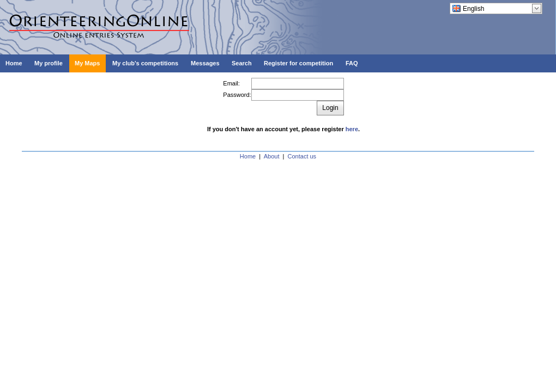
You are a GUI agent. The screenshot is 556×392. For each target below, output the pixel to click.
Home (248, 156)
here (352, 129)
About (272, 156)
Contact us (302, 156)
